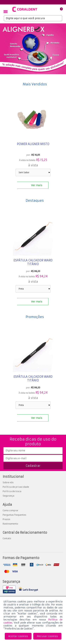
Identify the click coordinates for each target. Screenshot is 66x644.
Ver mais (37, 185)
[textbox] (33, 18)
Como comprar (10, 510)
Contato (7, 538)
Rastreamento (10, 524)
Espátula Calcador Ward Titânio (33, 262)
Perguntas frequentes (14, 515)
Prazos (6, 519)
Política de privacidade (16, 487)
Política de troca (12, 491)
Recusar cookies (47, 636)
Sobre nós (8, 482)
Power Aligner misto (33, 144)
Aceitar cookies (18, 636)
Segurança (8, 496)
